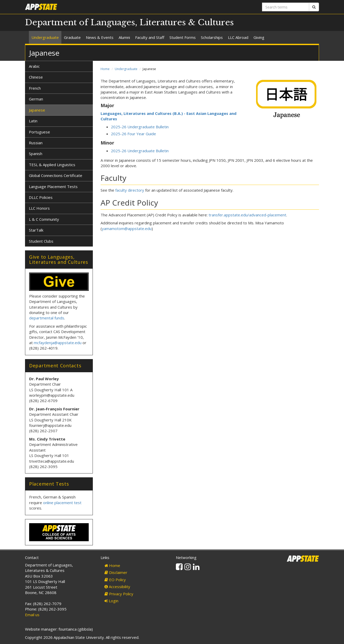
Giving (259, 37)
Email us (32, 615)
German (36, 99)
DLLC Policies (41, 197)
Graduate (72, 37)
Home (105, 69)
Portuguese (39, 132)
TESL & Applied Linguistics (52, 165)
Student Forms (183, 37)
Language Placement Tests (53, 187)
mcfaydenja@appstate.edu (58, 343)
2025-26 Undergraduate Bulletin (140, 127)
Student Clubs (41, 241)
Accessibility (117, 587)
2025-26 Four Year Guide (133, 134)
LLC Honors (39, 208)
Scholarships (212, 37)
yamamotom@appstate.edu (127, 228)
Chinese (36, 77)
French (35, 88)
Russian (36, 143)
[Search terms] (286, 7)
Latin (33, 121)
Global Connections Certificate (56, 175)
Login (111, 601)
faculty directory (130, 190)
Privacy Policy (119, 594)
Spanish (36, 154)
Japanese (37, 110)
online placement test (62, 503)
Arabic (34, 66)
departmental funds (47, 318)
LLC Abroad (238, 37)
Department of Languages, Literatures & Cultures (129, 22)
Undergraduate (45, 37)
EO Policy (115, 580)
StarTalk (36, 230)
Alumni (124, 37)
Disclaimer (116, 572)
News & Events (100, 37)
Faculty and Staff (150, 37)
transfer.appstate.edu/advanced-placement (247, 215)
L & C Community (44, 219)
